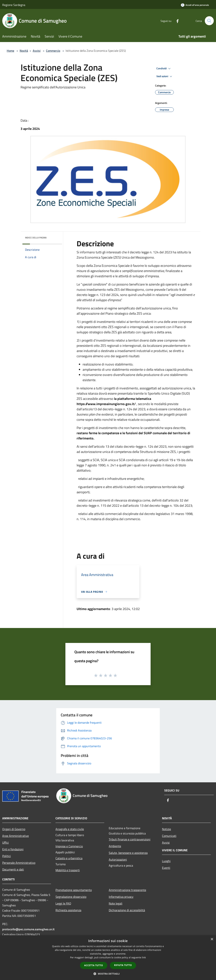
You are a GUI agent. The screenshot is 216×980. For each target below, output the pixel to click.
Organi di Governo (14, 829)
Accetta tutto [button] (94, 965)
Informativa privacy (121, 897)
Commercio (53, 51)
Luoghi (166, 861)
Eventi (166, 868)
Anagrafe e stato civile (70, 829)
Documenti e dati (13, 869)
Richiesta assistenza (68, 910)
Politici (7, 856)
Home (10, 51)
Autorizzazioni (118, 859)
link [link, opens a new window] (144, 957)
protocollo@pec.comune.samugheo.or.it (28, 929)
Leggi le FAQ (63, 903)
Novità (24, 51)
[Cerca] (209, 21)
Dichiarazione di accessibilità (127, 910)
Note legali (116, 903)
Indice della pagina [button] (36, 238)
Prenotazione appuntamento (74, 890)
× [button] (212, 939)
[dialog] (108, 958)
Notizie (166, 829)
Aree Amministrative (16, 836)
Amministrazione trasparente (127, 890)
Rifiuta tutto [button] (123, 965)
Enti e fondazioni (13, 849)
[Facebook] (176, 21)
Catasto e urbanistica (69, 858)
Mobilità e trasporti (68, 870)
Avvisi (37, 51)
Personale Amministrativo (19, 863)
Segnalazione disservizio (71, 897)
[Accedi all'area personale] (195, 5)
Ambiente (115, 846)
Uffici (6, 842)
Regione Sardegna (14, 5)
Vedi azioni (165, 76)
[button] (108, 974)
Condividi (164, 69)
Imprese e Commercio (69, 846)
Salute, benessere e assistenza (128, 853)
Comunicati (169, 836)
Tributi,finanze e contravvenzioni (130, 839)
